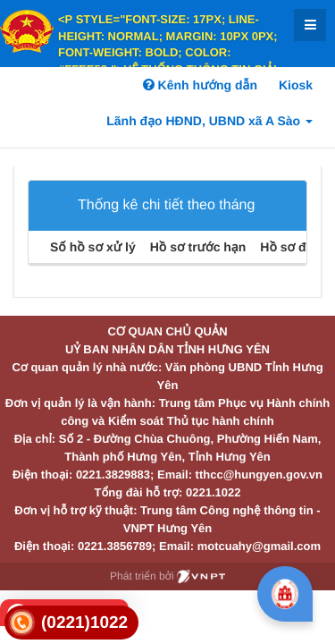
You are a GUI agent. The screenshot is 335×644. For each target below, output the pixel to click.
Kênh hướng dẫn (200, 85)
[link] (71, 623)
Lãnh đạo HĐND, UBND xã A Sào (209, 121)
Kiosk (296, 85)
